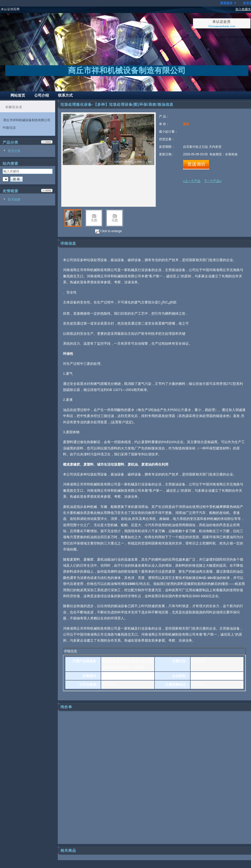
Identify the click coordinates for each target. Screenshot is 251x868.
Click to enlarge (109, 231)
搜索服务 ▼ (228, 3)
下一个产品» (213, 181)
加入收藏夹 (243, 9)
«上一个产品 (192, 181)
